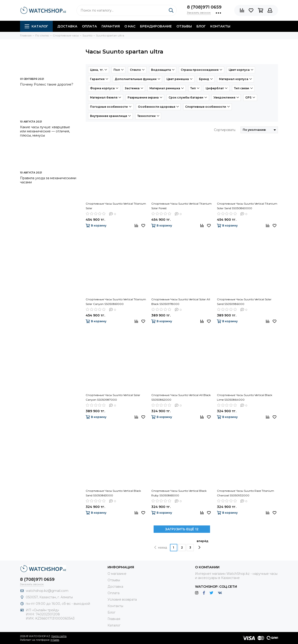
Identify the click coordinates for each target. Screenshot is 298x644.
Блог (201, 26)
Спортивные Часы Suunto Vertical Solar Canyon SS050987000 (113, 397)
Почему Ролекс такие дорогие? (47, 84)
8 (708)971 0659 (204, 7)
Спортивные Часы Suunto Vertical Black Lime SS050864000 (245, 397)
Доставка (67, 26)
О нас (130, 26)
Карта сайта (59, 636)
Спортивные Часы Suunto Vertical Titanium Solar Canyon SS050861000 (116, 302)
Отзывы (184, 26)
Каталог (36, 26)
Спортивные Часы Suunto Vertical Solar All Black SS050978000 (181, 302)
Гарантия (111, 26)
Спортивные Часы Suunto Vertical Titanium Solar (116, 206)
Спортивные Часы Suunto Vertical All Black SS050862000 (181, 397)
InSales (55, 640)
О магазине (117, 574)
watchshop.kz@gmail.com (47, 591)
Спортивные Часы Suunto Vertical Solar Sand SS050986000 (244, 302)
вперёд (203, 544)
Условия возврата (122, 599)
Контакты (220, 26)
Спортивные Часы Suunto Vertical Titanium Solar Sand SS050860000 (247, 206)
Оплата (89, 26)
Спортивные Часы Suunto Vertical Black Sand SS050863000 (113, 493)
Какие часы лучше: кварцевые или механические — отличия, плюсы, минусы (45, 131)
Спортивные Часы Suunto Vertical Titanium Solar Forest (181, 206)
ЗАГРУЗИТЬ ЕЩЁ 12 (182, 529)
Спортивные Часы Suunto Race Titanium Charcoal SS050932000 (245, 493)
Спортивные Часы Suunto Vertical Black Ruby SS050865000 (179, 493)
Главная (114, 619)
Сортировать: (225, 130)
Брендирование (156, 26)
